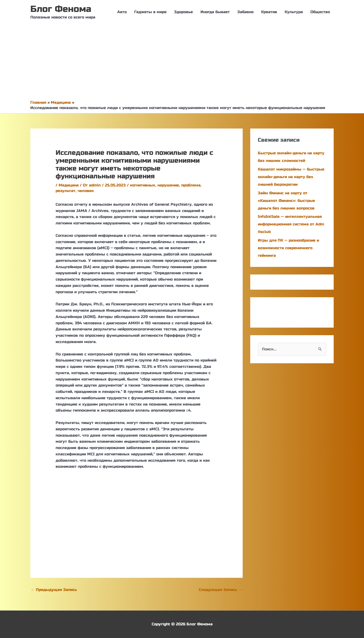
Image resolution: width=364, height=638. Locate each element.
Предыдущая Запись (54, 590)
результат (65, 191)
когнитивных (143, 185)
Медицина (69, 185)
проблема (191, 185)
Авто (122, 12)
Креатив (269, 12)
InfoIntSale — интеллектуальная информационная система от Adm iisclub (291, 224)
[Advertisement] (182, 62)
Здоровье (184, 12)
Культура (294, 12)
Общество (320, 12)
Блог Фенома (61, 9)
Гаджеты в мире (150, 12)
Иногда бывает (215, 12)
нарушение (168, 185)
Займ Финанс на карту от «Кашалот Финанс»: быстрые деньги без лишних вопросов (286, 201)
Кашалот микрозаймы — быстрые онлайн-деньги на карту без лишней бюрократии (291, 177)
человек (86, 191)
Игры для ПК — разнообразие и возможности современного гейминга (288, 248)
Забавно (245, 12)
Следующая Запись (221, 590)
